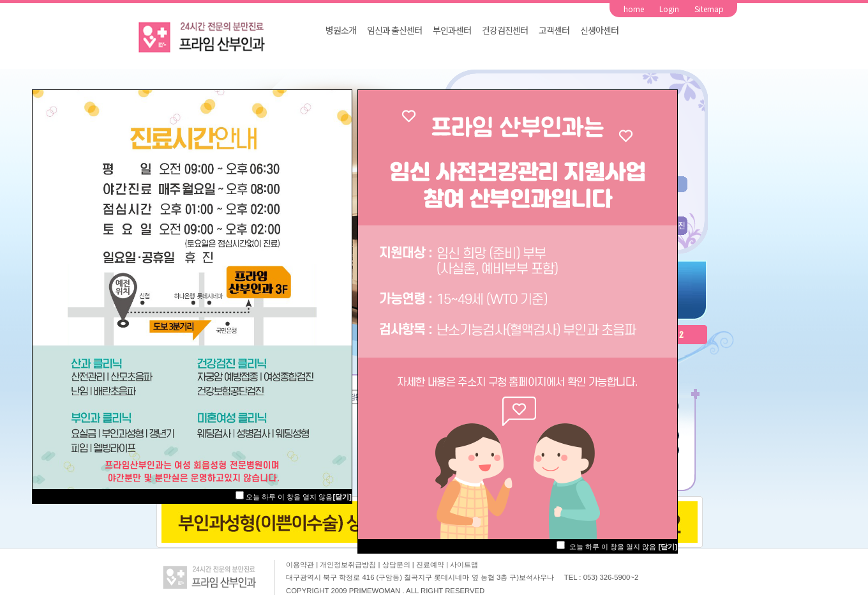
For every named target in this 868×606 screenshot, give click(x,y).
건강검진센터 (505, 30)
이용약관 (300, 564)
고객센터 (554, 30)
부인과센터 (452, 30)
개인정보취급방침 (349, 564)
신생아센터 (599, 30)
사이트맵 (464, 564)
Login (669, 9)
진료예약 (431, 564)
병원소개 (341, 30)
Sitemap (709, 9)
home (634, 9)
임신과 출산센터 (394, 30)
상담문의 (397, 564)
